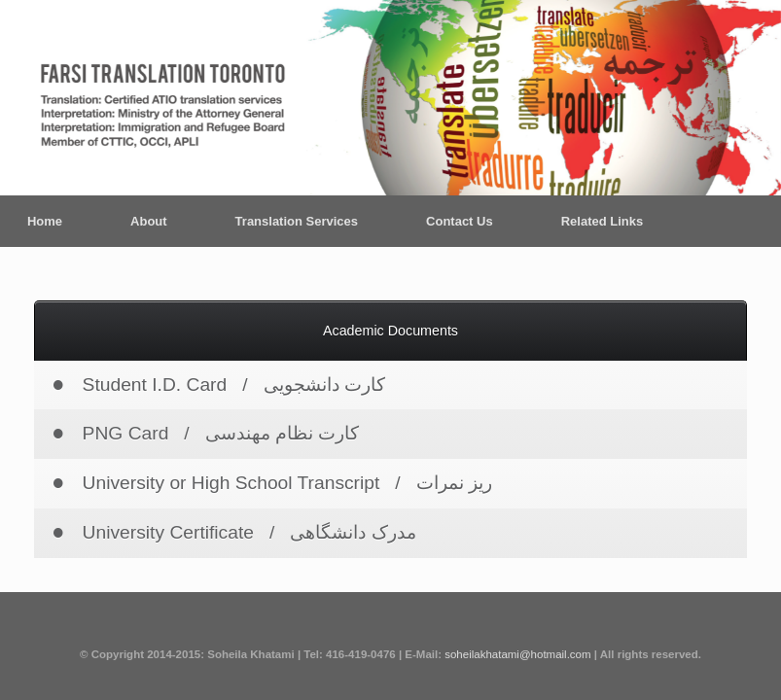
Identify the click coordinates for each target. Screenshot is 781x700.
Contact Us (460, 221)
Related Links (603, 221)
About (149, 221)
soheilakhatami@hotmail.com (517, 654)
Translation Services (297, 221)
